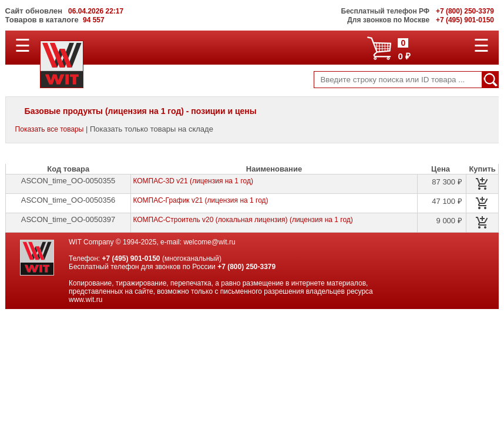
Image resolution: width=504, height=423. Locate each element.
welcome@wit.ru (209, 242)
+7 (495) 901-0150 (131, 258)
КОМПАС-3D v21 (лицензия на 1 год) (193, 181)
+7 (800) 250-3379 (246, 267)
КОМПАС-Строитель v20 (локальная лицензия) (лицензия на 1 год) (243, 220)
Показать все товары (50, 129)
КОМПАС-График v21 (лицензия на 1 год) (200, 200)
